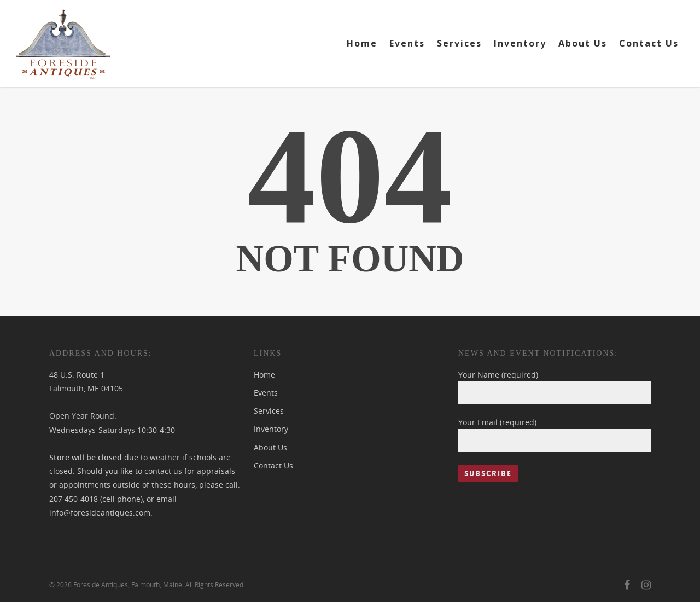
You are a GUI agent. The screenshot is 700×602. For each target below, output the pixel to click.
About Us (583, 43)
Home (362, 43)
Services (459, 43)
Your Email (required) (555, 435)
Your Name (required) (555, 387)
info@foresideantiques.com (100, 513)
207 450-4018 (74, 499)
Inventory (520, 43)
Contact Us (649, 43)
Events (407, 43)
